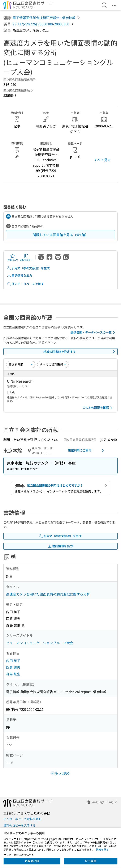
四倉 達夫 (13, 667)
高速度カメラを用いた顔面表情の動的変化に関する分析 (48, 594)
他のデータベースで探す (25, 284)
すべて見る (102, 160)
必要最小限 (32, 861)
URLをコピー (26, 257)
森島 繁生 (13, 674)
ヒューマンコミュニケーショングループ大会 (40, 643)
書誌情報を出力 (20, 276)
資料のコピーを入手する (20, 825)
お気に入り (13, 257)
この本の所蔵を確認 (98, 408)
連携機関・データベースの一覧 (93, 333)
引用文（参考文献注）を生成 (28, 268)
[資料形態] (53, 364)
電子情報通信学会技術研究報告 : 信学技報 (44, 18)
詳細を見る (102, 849)
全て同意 (91, 861)
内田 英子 (13, 661)
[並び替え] (21, 364)
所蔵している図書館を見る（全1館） (60, 235)
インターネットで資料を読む (22, 819)
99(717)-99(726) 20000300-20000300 (41, 24)
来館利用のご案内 (87, 450)
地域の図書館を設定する (80, 352)
